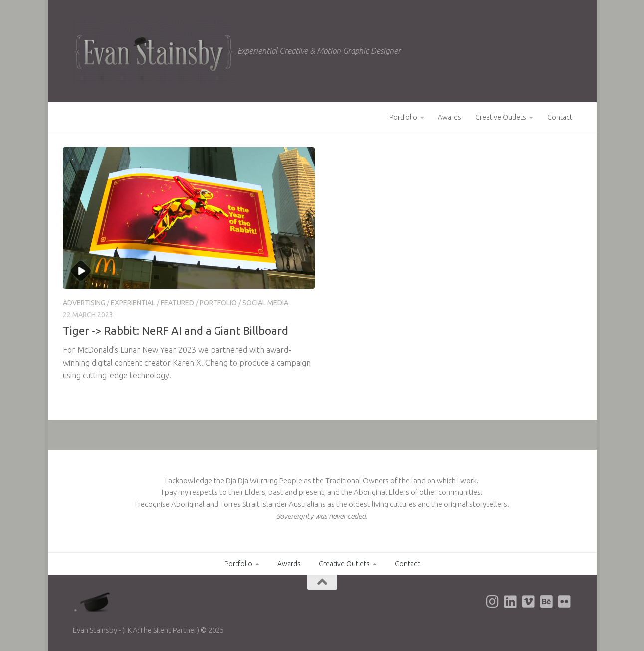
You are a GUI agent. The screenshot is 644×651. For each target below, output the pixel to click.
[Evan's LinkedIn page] (511, 602)
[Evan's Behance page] (547, 602)
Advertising (84, 303)
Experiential (133, 303)
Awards (450, 117)
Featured (177, 303)
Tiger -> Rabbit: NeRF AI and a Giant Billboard (176, 331)
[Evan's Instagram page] (493, 602)
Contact (560, 117)
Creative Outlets (501, 117)
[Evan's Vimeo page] (529, 602)
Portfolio (403, 117)
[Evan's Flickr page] (565, 602)
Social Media (265, 303)
